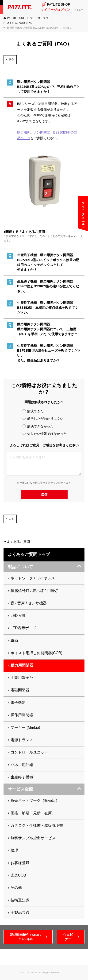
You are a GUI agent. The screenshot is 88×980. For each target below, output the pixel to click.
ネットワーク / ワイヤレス (33, 578)
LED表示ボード (24, 628)
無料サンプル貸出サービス (33, 838)
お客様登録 (20, 863)
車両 (14, 641)
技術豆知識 (20, 900)
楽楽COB (18, 875)
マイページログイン (55, 10)
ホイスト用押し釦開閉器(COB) (36, 653)
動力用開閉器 (22, 665)
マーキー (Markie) (25, 727)
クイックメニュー (83, 212)
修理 (14, 850)
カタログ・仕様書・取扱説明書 (37, 825)
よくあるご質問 (18, 542)
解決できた (33, 411)
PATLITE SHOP (58, 4)
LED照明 (18, 616)
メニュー (79, 10)
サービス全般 (20, 789)
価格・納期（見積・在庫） (33, 813)
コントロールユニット (29, 752)
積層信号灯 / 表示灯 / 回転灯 (34, 591)
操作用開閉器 (22, 715)
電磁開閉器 (20, 690)
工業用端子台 (22, 678)
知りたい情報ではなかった (45, 434)
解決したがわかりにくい (43, 419)
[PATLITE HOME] (14, 18)
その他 (16, 888)
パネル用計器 (22, 765)
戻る (11, 59)
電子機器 (18, 703)
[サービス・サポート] (42, 18)
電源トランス (22, 740)
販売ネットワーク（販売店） (35, 800)
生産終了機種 (22, 777)
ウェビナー (68, 937)
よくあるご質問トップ (29, 554)
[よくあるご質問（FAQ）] (21, 23)
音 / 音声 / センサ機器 (29, 603)
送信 (44, 494)
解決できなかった (38, 426)
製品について (20, 567)
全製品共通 (20, 913)
